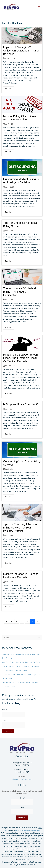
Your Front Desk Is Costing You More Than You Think (21, 662)
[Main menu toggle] (39, 7)
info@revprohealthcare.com (22, 779)
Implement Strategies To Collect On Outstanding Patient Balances (22, 51)
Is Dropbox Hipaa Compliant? (21, 404)
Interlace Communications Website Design (28, 830)
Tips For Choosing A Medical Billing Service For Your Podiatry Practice (20, 528)
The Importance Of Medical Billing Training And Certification (19, 292)
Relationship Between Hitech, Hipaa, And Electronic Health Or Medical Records (21, 358)
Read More (8, 89)
